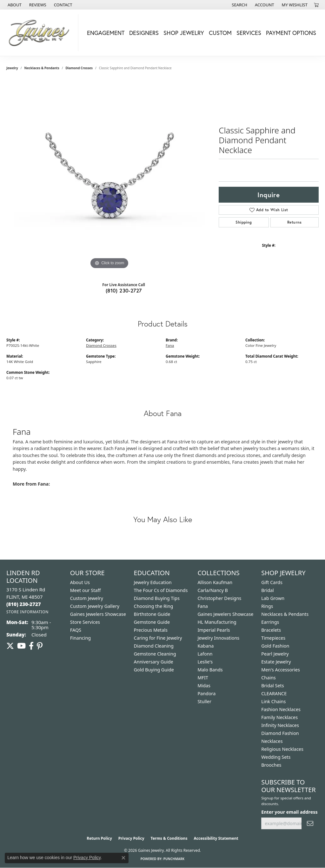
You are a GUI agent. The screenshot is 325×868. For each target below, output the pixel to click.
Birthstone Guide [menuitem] (152, 614)
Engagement (106, 33)
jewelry (12, 68)
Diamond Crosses (79, 68)
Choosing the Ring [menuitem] (154, 606)
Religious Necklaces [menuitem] (282, 749)
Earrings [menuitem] (270, 622)
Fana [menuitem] (203, 606)
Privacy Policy (131, 838)
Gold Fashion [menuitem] (275, 646)
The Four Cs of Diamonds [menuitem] (161, 590)
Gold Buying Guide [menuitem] (154, 670)
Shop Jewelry (184, 33)
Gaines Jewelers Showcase (98, 614)
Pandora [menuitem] (206, 693)
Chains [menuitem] (269, 678)
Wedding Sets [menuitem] (276, 757)
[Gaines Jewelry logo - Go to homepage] (41, 33)
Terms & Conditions (169, 838)
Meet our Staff (86, 590)
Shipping (244, 222)
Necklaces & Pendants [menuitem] (285, 614)
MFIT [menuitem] (203, 678)
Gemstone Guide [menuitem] (152, 622)
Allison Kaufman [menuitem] (215, 582)
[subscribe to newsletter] (310, 823)
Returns (295, 222)
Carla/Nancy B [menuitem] (213, 590)
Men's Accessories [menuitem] (281, 670)
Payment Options (291, 33)
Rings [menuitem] (267, 606)
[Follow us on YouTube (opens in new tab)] (21, 646)
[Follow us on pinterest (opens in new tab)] (40, 646)
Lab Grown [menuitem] (273, 598)
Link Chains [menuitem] (273, 701)
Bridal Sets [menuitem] (273, 686)
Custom (220, 33)
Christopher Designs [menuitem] (219, 598)
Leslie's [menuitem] (205, 662)
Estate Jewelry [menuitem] (276, 662)
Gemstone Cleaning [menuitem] (155, 654)
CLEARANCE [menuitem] (274, 693)
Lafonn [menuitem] (205, 654)
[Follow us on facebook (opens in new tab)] (31, 646)
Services (249, 33)
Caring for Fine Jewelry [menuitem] (158, 638)
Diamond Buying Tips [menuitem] (157, 598)
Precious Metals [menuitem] (151, 630)
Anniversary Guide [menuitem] (154, 662)
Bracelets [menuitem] (271, 630)
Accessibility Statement (216, 838)
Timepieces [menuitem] (273, 638)
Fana (170, 345)
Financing (80, 638)
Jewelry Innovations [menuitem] (218, 638)
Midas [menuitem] (204, 686)
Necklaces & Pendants (42, 68)
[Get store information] (27, 612)
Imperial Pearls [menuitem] (214, 630)
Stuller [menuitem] (204, 701)
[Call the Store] (24, 604)
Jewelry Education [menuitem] (153, 582)
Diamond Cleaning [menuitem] (154, 646)
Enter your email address (289, 812)
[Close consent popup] (123, 858)
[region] (109, 175)
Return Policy (99, 838)
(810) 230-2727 (124, 290)
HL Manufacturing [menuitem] (217, 622)
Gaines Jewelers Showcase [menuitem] (225, 614)
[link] (14, 5)
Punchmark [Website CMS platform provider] (174, 859)
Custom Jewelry (87, 598)
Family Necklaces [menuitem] (279, 717)
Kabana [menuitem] (206, 646)
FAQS (76, 630)
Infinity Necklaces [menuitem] (280, 725)
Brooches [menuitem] (271, 765)
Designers (144, 33)
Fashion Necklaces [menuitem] (281, 709)
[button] (239, 5)
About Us (80, 582)
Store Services (85, 622)
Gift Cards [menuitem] (272, 582)
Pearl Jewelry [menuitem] (275, 654)
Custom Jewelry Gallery (95, 606)
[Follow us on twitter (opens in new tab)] (10, 646)
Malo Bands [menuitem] (210, 670)
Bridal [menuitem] (268, 590)
